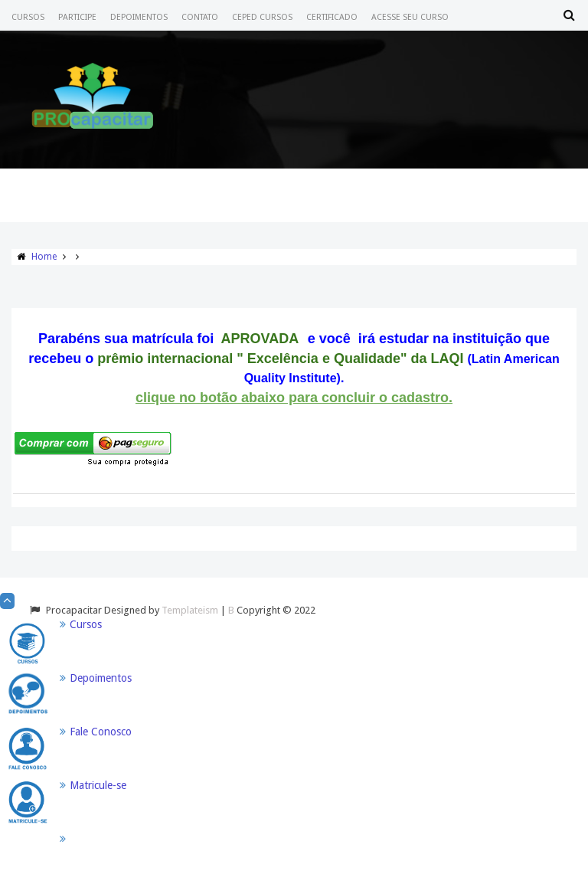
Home (44, 257)
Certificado (332, 17)
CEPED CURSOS (262, 17)
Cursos (28, 17)
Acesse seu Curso (410, 17)
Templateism (190, 610)
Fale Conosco (101, 732)
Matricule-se (98, 785)
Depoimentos (139, 17)
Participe (77, 17)
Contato (200, 17)
